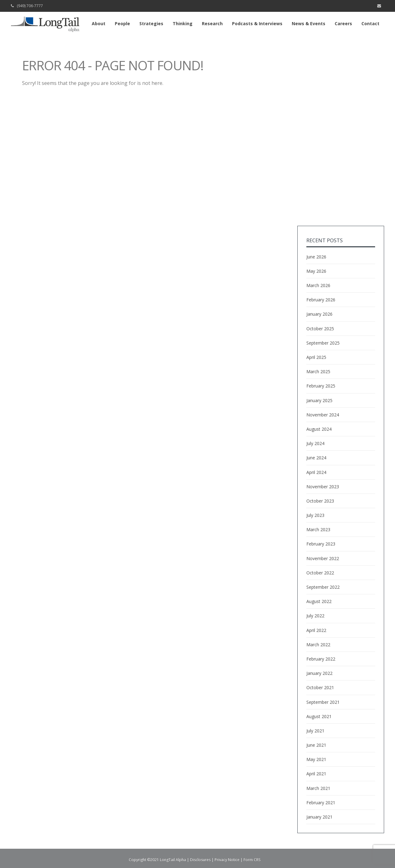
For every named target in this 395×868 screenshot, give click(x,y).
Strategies (151, 23)
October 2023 (320, 501)
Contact (370, 23)
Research (212, 23)
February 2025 (321, 386)
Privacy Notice (227, 860)
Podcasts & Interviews (257, 23)
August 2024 (319, 429)
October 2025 (320, 329)
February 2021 (321, 803)
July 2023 (315, 515)
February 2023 (321, 544)
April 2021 (316, 774)
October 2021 (320, 687)
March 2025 (318, 371)
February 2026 (321, 300)
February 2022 (321, 659)
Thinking (183, 23)
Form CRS (252, 860)
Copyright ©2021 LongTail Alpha (157, 860)
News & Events (309, 23)
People (122, 23)
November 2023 (323, 487)
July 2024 (315, 443)
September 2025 (323, 343)
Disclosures (200, 860)
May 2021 (316, 759)
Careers (343, 23)
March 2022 (318, 645)
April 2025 (316, 357)
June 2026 (316, 257)
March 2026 (318, 285)
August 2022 (319, 601)
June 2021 (316, 745)
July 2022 (315, 616)
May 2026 (316, 271)
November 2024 (323, 415)
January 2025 (319, 400)
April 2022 (316, 630)
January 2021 (319, 817)
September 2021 (323, 702)
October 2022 (320, 573)
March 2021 (318, 788)
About (99, 23)
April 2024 (316, 472)
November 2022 (323, 558)
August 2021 (319, 716)
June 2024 (316, 458)
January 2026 (319, 314)
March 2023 (318, 529)
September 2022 (323, 587)
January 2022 (319, 673)
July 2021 (315, 731)
